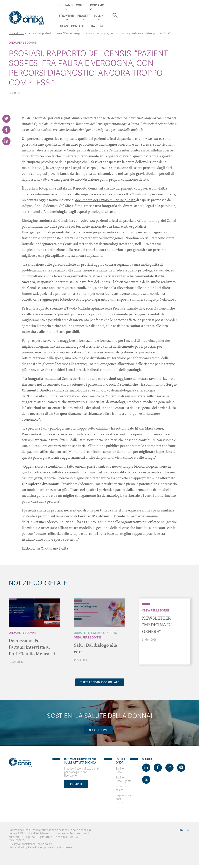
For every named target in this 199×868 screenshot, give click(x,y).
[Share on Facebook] (6, 131)
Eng (169, 13)
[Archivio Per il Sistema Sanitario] (78, 599)
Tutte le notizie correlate (100, 682)
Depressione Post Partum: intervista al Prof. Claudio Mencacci (32, 647)
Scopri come (98, 730)
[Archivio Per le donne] (13, 599)
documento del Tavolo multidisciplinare (106, 200)
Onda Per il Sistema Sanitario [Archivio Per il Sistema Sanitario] (96, 633)
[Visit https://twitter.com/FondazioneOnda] (146, 779)
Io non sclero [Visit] (119, 788)
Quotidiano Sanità (55, 548)
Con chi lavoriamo (82, 5)
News (152, 5)
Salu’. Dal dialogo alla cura (96, 648)
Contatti (166, 5)
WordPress (66, 847)
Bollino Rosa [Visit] (120, 770)
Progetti (124, 5)
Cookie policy (44, 844)
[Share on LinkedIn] (6, 144)
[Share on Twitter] (6, 119)
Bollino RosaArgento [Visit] (124, 779)
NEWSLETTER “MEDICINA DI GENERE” (158, 624)
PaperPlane (35, 847)
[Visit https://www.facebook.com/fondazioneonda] (158, 767)
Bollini (140, 5)
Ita (161, 13)
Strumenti (107, 5)
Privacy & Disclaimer (21, 844)
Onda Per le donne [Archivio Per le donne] (22, 43)
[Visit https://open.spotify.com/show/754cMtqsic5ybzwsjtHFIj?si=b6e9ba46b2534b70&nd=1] (181, 767)
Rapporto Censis (86, 188)
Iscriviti (76, 784)
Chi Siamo (57, 5)
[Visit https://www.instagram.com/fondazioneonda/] (169, 767)
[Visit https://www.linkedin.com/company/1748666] (146, 767)
